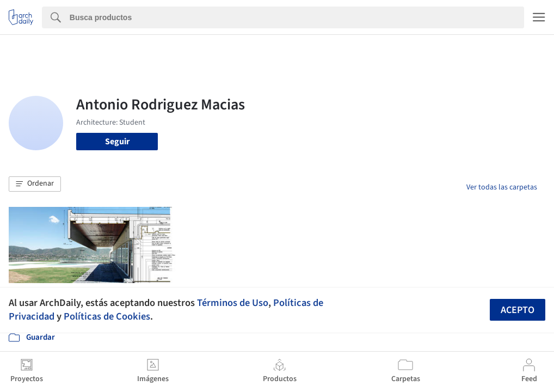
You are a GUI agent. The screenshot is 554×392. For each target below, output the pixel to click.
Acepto (518, 310)
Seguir (117, 142)
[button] (35, 184)
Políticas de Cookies (107, 316)
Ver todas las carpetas (502, 187)
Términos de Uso (233, 303)
